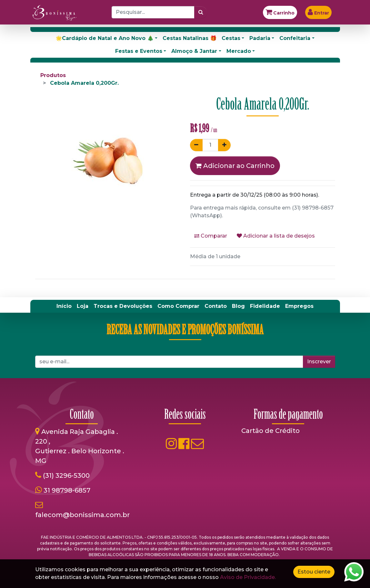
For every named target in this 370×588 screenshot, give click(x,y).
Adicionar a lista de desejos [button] (276, 236)
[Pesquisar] (201, 12)
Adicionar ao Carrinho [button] (235, 166)
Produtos (53, 75)
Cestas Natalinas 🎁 (190, 38)
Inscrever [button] (319, 362)
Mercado (239, 51)
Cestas (231, 38)
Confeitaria (295, 38)
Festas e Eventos (139, 51)
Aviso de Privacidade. (248, 577)
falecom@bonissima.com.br (82, 515)
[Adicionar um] (224, 145)
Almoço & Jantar (194, 51)
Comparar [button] (211, 236)
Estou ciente (314, 572)
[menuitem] (64, 306)
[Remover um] (196, 145)
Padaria (260, 38)
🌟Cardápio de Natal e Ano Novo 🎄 (105, 38)
